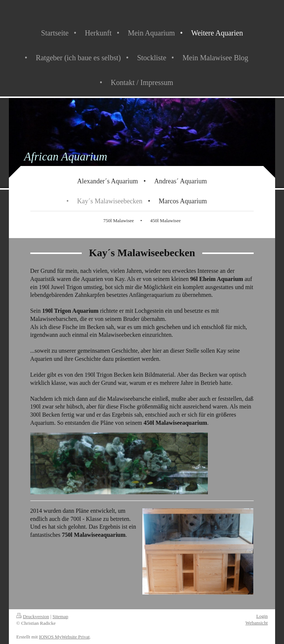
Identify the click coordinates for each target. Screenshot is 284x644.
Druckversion (33, 616)
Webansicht (257, 623)
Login (262, 616)
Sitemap (60, 616)
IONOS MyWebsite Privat (64, 637)
